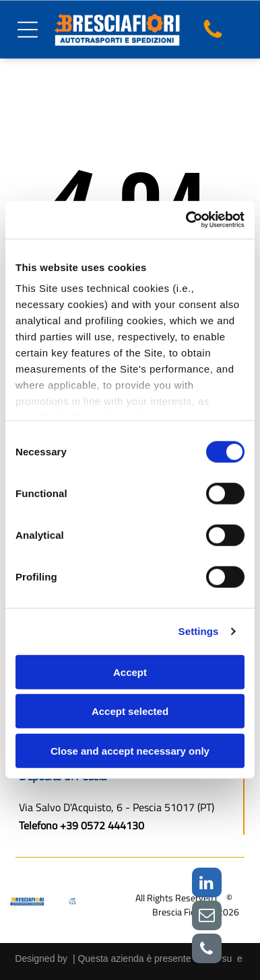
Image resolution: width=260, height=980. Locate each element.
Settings (199, 631)
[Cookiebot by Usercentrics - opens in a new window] (187, 220)
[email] (207, 917)
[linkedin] (207, 884)
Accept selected (130, 711)
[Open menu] (28, 30)
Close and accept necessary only (130, 751)
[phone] (207, 950)
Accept (130, 672)
